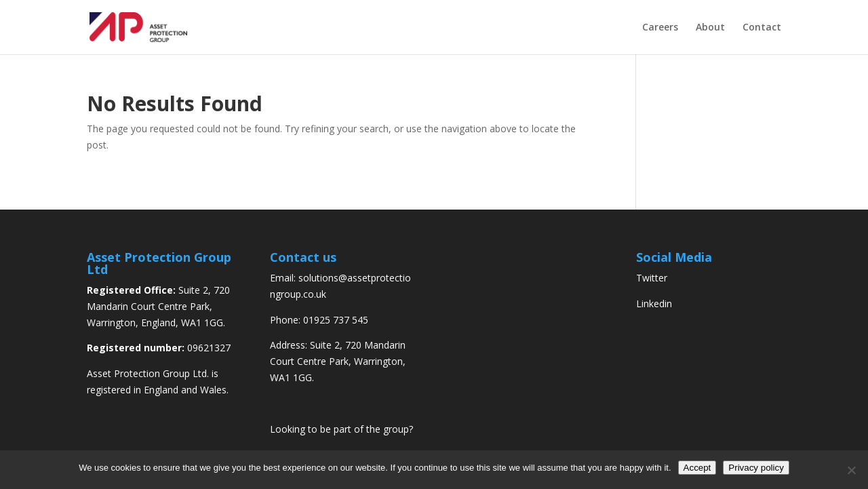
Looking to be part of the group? (341, 429)
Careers (660, 28)
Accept (697, 468)
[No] (851, 470)
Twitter (652, 278)
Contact (762, 28)
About (710, 28)
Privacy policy (756, 468)
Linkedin (654, 304)
